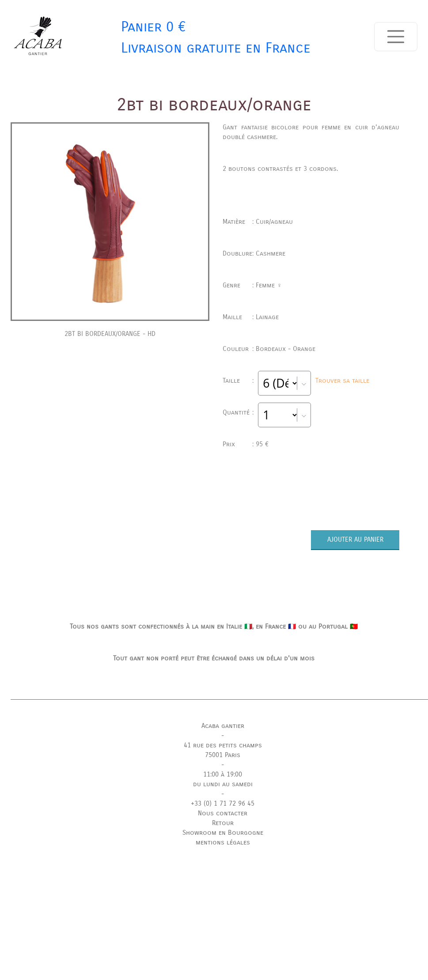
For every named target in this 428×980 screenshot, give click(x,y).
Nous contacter (223, 813)
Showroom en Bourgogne (223, 833)
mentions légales (223, 842)
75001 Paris (223, 755)
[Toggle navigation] (396, 37)
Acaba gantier (223, 726)
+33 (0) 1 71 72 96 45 (223, 803)
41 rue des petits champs (223, 745)
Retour (223, 823)
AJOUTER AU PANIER (355, 539)
